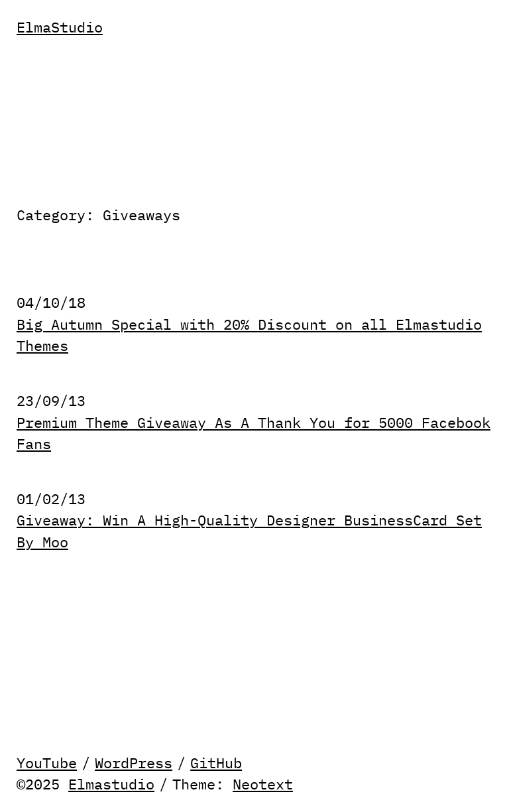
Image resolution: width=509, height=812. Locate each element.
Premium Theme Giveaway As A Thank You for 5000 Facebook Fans (254, 434)
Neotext (263, 784)
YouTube (47, 763)
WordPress (134, 763)
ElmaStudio (60, 27)
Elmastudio (111, 784)
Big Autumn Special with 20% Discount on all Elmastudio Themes (249, 335)
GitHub (216, 763)
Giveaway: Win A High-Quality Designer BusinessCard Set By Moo (249, 531)
